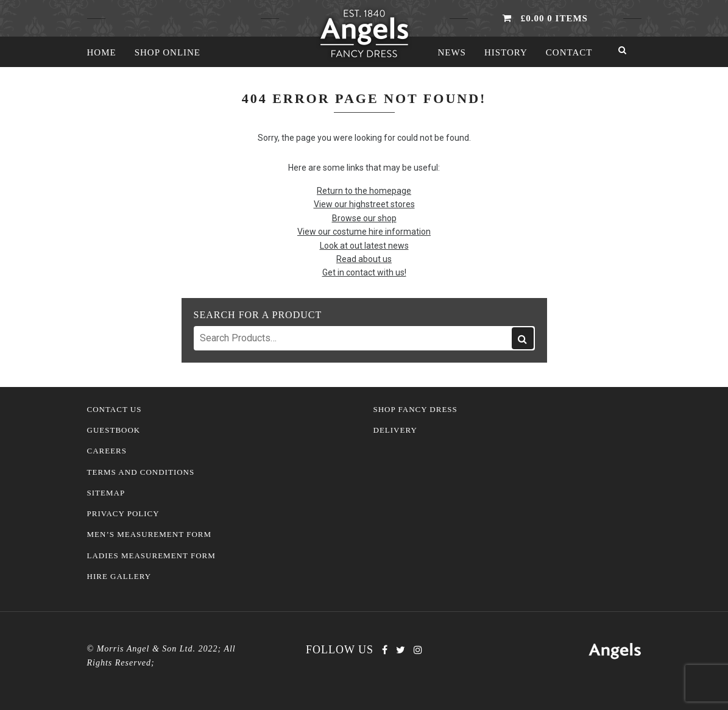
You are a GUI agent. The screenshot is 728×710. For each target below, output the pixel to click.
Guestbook (114, 430)
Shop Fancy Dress (415, 410)
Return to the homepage (364, 191)
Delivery (395, 430)
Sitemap (106, 493)
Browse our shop (364, 218)
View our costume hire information (364, 232)
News (452, 52)
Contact (569, 52)
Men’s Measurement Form (150, 534)
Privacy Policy (123, 514)
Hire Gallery (119, 577)
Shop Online (168, 52)
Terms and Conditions (141, 472)
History (506, 52)
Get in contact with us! (364, 272)
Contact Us (115, 410)
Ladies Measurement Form (151, 556)
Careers (107, 451)
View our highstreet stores (364, 204)
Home (102, 52)
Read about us (364, 259)
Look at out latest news (364, 246)
